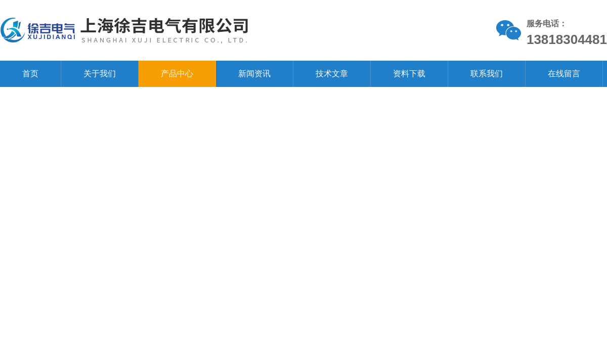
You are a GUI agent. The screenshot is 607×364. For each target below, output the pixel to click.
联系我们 (487, 74)
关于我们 (100, 74)
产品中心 (177, 74)
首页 (30, 74)
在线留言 (564, 74)
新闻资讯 (254, 74)
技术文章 (332, 74)
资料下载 (409, 74)
